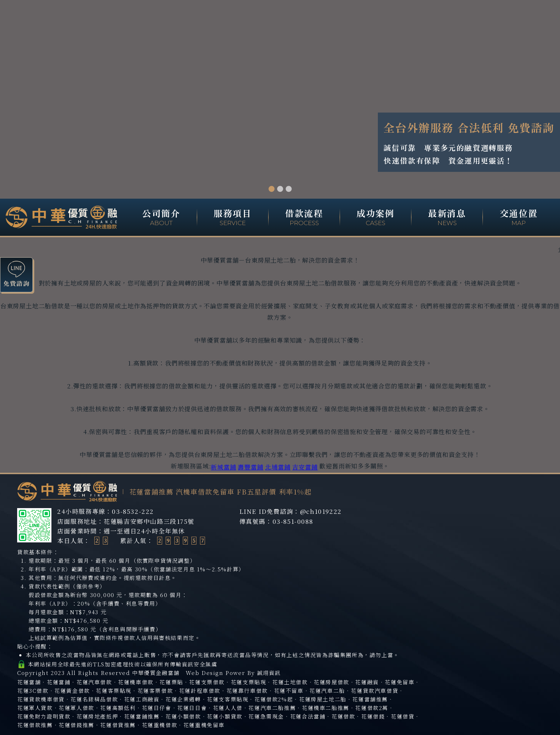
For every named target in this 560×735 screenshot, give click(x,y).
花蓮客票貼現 (114, 691)
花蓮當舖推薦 (370, 699)
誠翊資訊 (269, 673)
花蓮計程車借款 (200, 691)
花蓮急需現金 (266, 716)
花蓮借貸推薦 (118, 725)
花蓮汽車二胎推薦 (272, 708)
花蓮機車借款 (136, 682)
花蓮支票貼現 (249, 682)
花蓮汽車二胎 (327, 691)
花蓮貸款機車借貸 (41, 699)
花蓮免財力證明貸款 (44, 716)
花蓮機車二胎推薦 (326, 708)
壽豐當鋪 (251, 467)
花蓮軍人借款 (76, 708)
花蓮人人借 (228, 708)
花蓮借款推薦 (35, 725)
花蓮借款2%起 (274, 699)
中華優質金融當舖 (156, 673)
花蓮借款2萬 (372, 708)
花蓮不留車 (289, 691)
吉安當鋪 (305, 467)
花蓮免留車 (399, 682)
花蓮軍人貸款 (35, 708)
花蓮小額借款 (183, 716)
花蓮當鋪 (59, 682)
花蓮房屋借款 (331, 682)
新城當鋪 (223, 467)
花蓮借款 (343, 716)
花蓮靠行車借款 (247, 691)
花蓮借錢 (373, 716)
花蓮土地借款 (290, 682)
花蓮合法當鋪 (308, 716)
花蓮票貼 (171, 682)
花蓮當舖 (29, 682)
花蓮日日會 (192, 708)
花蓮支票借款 (207, 682)
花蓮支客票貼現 (227, 699)
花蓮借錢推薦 (76, 725)
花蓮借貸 (402, 716)
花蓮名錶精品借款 (94, 699)
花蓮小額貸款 (225, 716)
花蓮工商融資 (142, 699)
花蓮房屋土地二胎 (323, 699)
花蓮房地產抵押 (97, 716)
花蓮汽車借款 (94, 682)
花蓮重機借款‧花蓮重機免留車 (183, 725)
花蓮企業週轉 (183, 699)
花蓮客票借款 (155, 691)
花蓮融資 (367, 682)
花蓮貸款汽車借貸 (374, 691)
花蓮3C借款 (33, 691)
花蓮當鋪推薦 (142, 716)
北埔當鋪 (278, 467)
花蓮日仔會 (157, 708)
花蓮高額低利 (118, 708)
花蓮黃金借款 (72, 691)
